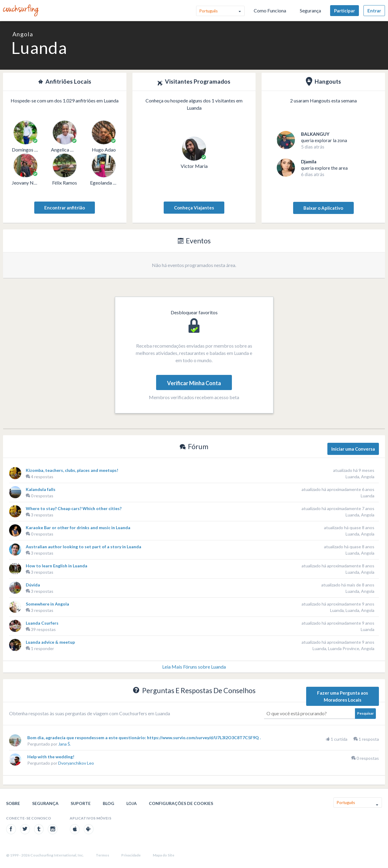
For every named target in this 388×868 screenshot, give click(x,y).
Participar (345, 11)
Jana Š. (64, 744)
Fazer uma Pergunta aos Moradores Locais (343, 696)
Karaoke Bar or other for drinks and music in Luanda (78, 527)
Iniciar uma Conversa (353, 449)
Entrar (374, 11)
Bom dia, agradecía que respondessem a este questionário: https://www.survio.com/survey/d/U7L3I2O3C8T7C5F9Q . (144, 738)
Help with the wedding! (51, 757)
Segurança (310, 10)
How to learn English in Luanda (57, 566)
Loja (132, 803)
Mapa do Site (164, 855)
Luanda (368, 496)
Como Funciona (270, 10)
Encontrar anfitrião (65, 208)
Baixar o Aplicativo (323, 208)
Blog (109, 803)
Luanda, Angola (360, 477)
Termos (102, 855)
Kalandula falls (41, 489)
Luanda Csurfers (42, 623)
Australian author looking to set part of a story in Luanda (84, 547)
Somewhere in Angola (47, 604)
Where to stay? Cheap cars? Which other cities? (74, 508)
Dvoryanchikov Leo (76, 763)
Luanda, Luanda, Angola (352, 610)
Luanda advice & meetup (50, 642)
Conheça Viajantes (194, 208)
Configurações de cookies (181, 803)
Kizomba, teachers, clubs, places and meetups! (72, 470)
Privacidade (131, 855)
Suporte (81, 803)
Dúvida (33, 585)
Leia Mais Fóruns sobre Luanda (194, 667)
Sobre (13, 803)
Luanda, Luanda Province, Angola (343, 648)
